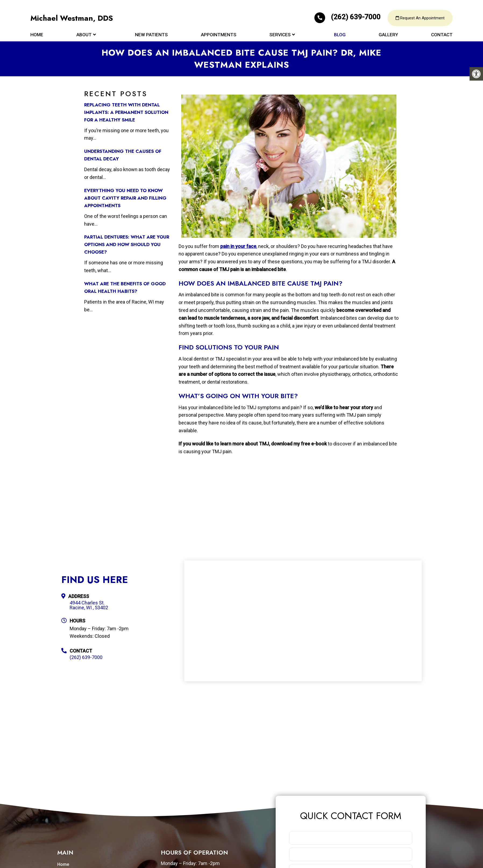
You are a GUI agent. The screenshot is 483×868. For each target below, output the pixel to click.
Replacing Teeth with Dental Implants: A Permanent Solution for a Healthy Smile (126, 112)
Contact (442, 35)
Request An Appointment (420, 19)
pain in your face (238, 246)
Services (280, 35)
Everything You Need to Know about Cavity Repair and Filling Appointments (125, 198)
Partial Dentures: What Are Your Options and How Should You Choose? (127, 244)
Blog (340, 35)
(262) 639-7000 (348, 18)
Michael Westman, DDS (72, 19)
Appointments (219, 35)
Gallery (388, 35)
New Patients (151, 35)
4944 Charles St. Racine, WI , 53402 (89, 605)
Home (37, 35)
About (84, 35)
